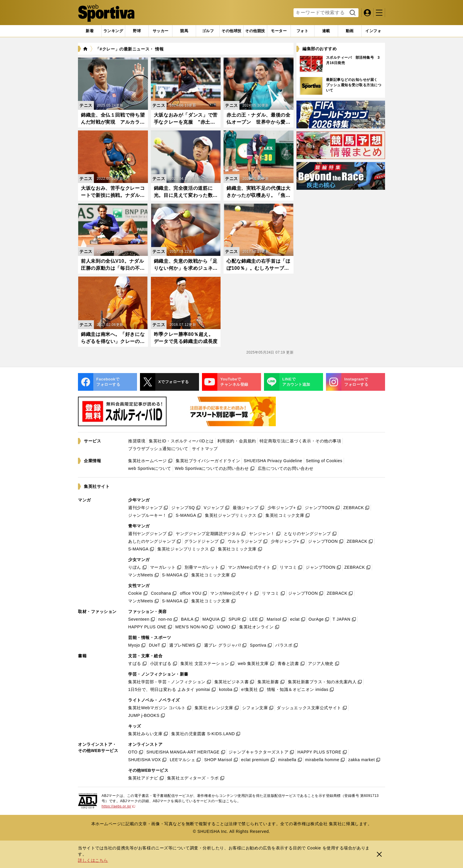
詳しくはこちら (93, 860)
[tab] (137, 31)
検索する (352, 13)
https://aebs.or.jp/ (118, 806)
